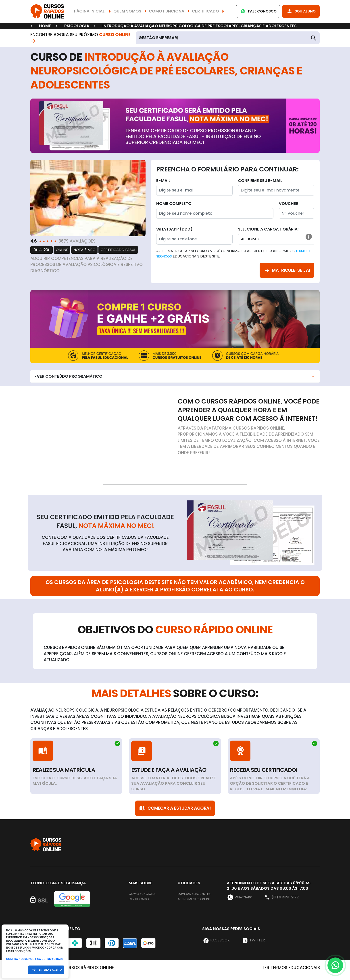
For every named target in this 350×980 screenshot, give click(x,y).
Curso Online (118, 38)
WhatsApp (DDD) (174, 229)
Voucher (289, 203)
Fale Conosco (252, 11)
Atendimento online (197, 904)
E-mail (163, 180)
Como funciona (144, 899)
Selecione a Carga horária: (268, 229)
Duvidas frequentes (197, 899)
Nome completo (174, 203)
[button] (308, 238)
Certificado (140, 904)
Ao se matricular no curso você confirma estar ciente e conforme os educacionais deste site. (233, 254)
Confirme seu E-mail (260, 180)
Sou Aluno (299, 11)
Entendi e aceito (46, 970)
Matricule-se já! (283, 272)
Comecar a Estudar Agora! (175, 812)
